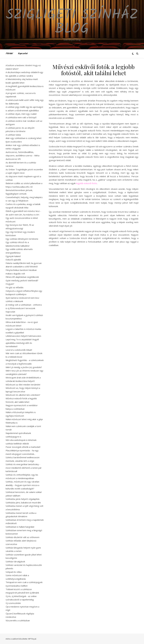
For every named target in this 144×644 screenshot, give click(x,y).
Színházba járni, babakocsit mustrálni (23, 503)
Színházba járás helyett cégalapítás (23, 499)
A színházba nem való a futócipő (21, 117)
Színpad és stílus (14, 572)
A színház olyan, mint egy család (21, 114)
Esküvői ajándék (13, 260)
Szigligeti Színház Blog (72, 22)
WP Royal (32, 639)
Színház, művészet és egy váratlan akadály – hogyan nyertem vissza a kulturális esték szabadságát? (22, 485)
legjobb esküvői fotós (87, 183)
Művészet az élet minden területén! (23, 385)
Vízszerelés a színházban (18, 620)
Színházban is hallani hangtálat (20, 527)
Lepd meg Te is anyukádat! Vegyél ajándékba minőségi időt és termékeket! (22, 343)
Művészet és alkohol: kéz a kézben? (23, 395)
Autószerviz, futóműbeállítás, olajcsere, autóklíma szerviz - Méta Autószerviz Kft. (22, 156)
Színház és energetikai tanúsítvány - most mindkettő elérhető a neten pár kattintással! (24, 468)
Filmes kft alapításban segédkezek (22, 277)
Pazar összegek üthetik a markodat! (23, 447)
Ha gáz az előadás (15, 287)
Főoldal (9, 54)
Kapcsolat (23, 54)
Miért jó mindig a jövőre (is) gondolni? (24, 367)
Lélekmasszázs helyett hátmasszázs (23, 336)
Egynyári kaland (13, 256)
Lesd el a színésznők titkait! (19, 350)
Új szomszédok (13, 603)
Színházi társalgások (15, 561)
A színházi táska (13, 135)
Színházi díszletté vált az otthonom (22, 537)
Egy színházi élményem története (22, 239)
